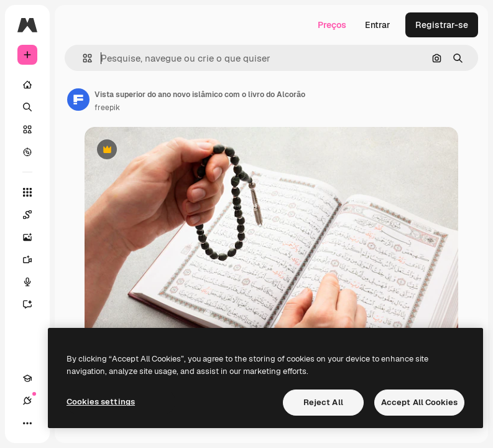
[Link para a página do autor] (78, 100)
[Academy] (27, 378)
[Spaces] (34, 215)
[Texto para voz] (34, 282)
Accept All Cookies (419, 402)
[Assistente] (34, 304)
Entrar (378, 25)
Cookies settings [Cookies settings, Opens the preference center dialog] (101, 402)
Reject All (323, 402)
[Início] (27, 85)
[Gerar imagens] (34, 237)
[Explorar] (27, 152)
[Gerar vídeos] (34, 259)
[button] (82, 58)
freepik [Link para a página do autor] (107, 108)
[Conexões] (27, 401)
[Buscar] (27, 107)
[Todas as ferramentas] (27, 192)
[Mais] (27, 423)
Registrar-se (442, 25)
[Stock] (27, 129)
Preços (332, 25)
